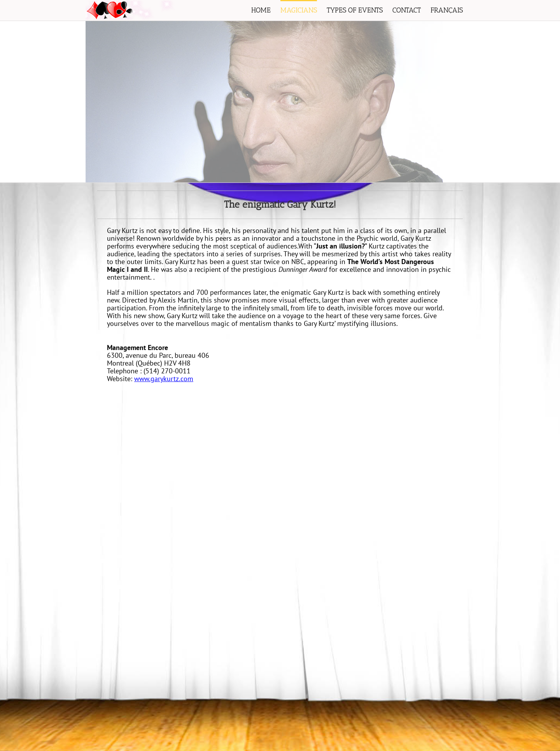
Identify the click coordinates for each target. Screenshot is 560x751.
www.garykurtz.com (164, 379)
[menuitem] (266, 10)
